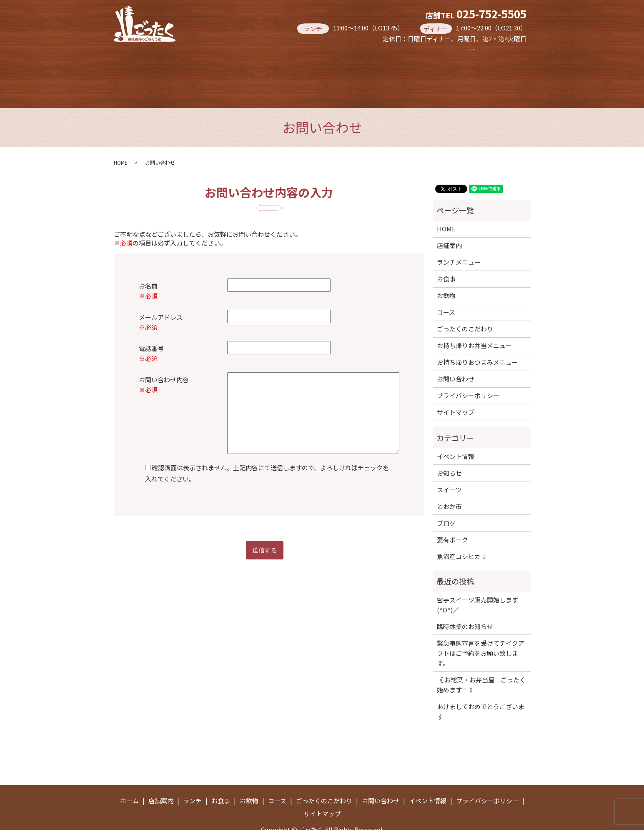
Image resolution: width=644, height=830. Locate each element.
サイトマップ (456, 387)
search (376, 71)
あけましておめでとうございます (481, 686)
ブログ (446, 498)
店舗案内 (205, 54)
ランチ (267, 54)
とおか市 (449, 481)
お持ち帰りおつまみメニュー (174, 71)
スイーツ (449, 464)
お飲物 (385, 54)
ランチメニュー (459, 237)
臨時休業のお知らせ (465, 601)
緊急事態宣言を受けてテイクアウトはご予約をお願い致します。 (481, 628)
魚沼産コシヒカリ (462, 531)
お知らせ (449, 448)
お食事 (326, 54)
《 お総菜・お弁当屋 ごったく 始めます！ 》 (481, 659)
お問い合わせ (456, 353)
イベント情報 (456, 431)
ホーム (143, 54)
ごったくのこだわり (465, 303)
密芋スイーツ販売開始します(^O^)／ (477, 579)
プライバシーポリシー (468, 370)
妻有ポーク (452, 514)
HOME (121, 137)
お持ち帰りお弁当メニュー (293, 71)
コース (443, 54)
